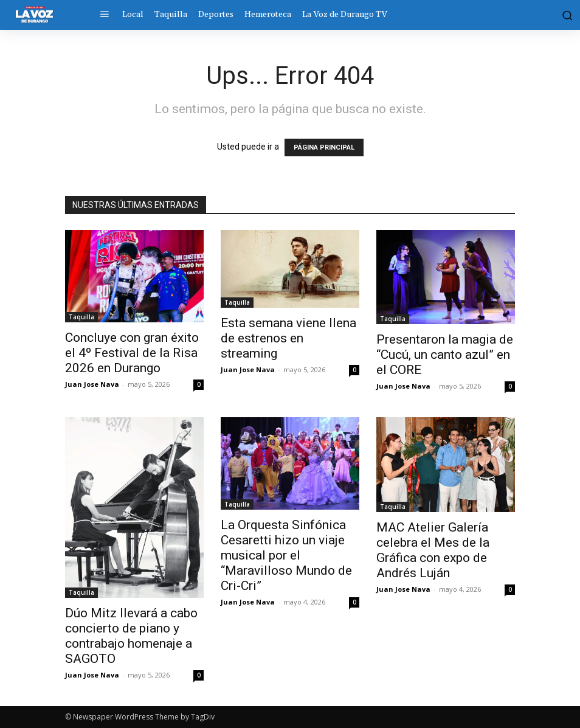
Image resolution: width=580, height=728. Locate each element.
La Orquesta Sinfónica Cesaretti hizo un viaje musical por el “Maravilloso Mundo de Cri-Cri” (286, 555)
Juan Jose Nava (92, 384)
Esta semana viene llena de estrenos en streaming (288, 338)
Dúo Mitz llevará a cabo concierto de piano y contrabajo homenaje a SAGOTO (131, 636)
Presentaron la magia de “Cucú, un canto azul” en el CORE (445, 355)
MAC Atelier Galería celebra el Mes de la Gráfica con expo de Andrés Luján (433, 550)
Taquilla (81, 317)
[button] (563, 15)
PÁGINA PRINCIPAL (324, 147)
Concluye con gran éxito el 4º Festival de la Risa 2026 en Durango (132, 353)
